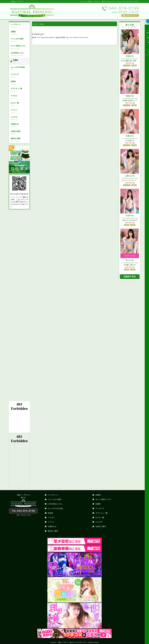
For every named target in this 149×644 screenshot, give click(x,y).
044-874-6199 (23, 509)
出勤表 (20, 33)
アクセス (20, 97)
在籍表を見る (130, 277)
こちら (19, 199)
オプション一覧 (20, 90)
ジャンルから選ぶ (20, 40)
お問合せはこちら (131, 15)
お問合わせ (20, 125)
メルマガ (20, 118)
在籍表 (21, 61)
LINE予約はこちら (20, 54)
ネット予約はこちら (20, 47)
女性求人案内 (20, 132)
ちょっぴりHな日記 (20, 68)
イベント (20, 111)
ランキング (20, 76)
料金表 (20, 83)
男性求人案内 (20, 140)
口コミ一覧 (20, 104)
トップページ (20, 26)
